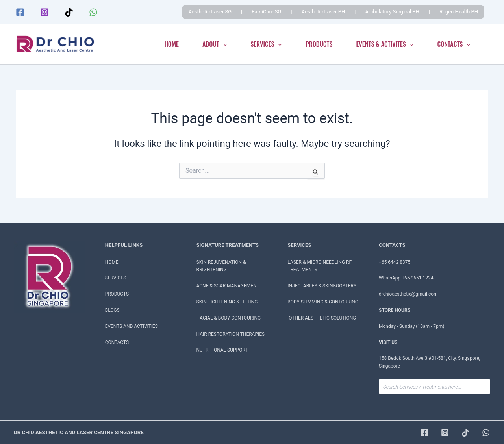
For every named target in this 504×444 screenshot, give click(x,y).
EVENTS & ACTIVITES (385, 44)
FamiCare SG (266, 12)
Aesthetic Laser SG (210, 12)
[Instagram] (44, 12)
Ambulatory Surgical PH (392, 12)
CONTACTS (454, 44)
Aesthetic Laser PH (323, 12)
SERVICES (266, 44)
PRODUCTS (319, 44)
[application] (223, 44)
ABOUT (215, 44)
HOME (171, 44)
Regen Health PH (459, 12)
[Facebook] (20, 12)
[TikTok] (69, 12)
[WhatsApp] (93, 12)
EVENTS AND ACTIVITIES (132, 326)
